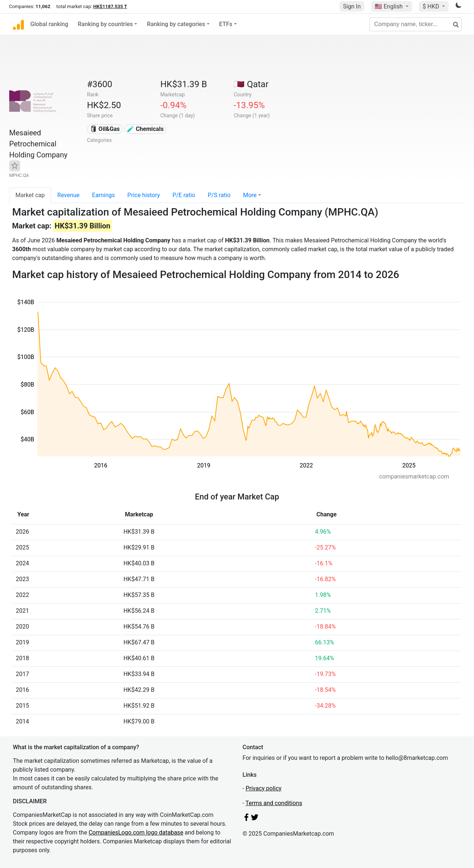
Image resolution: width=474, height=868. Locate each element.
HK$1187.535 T (110, 6)
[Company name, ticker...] (416, 24)
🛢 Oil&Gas (105, 129)
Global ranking (49, 24)
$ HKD (432, 6)
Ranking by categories (176, 24)
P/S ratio (219, 195)
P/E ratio (184, 195)
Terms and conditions (274, 803)
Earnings (103, 195)
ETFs (226, 24)
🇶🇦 (251, 84)
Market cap (30, 195)
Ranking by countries (106, 24)
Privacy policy (264, 788)
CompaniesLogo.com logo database (136, 833)
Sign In (352, 6)
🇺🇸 (389, 6)
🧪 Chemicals (145, 129)
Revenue (69, 195)
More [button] (250, 195)
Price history (144, 195)
